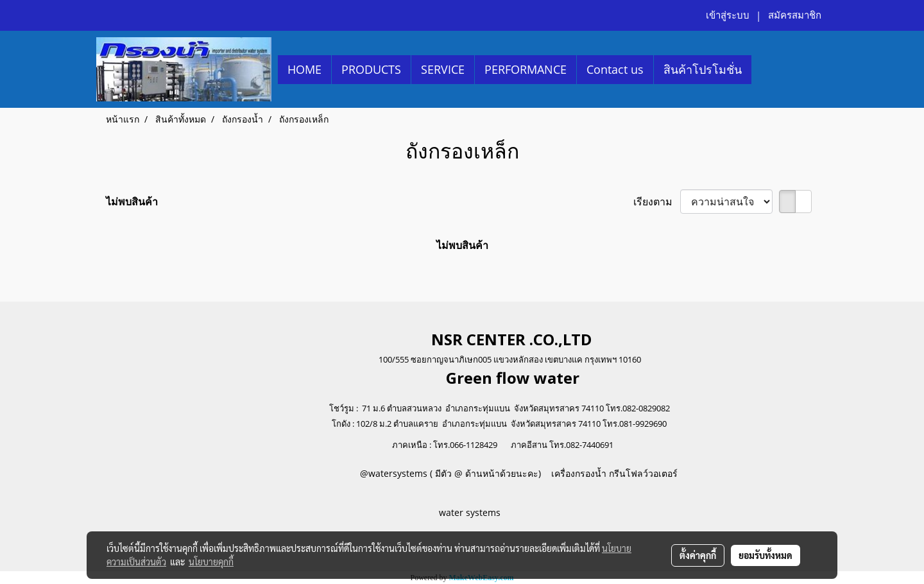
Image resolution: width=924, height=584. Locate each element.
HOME (304, 69)
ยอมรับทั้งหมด (766, 555)
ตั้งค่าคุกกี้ (698, 555)
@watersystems (394, 473)
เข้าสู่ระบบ (728, 15)
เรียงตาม (657, 202)
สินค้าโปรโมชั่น (703, 69)
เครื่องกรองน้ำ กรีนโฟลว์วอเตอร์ (613, 473)
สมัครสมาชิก (795, 15)
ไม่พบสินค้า (132, 202)
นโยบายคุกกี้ (211, 562)
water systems (471, 512)
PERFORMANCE (526, 69)
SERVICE (443, 69)
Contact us (615, 69)
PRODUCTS (371, 69)
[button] (763, 69)
